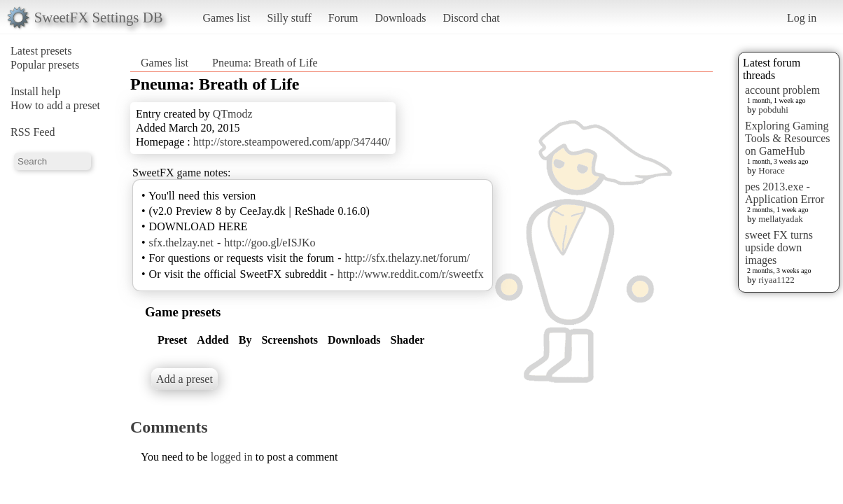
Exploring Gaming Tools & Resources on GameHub (788, 138)
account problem (782, 90)
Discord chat (471, 18)
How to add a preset (55, 105)
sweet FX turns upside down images (779, 247)
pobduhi (773, 110)
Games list (227, 18)
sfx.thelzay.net (181, 243)
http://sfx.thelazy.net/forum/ (407, 258)
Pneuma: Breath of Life (265, 63)
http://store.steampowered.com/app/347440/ (292, 142)
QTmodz (233, 114)
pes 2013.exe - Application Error (785, 193)
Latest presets (41, 51)
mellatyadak (781, 219)
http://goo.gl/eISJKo (270, 243)
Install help (36, 91)
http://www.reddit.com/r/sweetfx (411, 274)
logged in (232, 457)
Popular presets (45, 65)
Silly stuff (290, 18)
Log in (802, 18)
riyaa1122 (776, 280)
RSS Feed (33, 132)
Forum (343, 18)
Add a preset (184, 379)
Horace (772, 170)
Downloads (400, 18)
